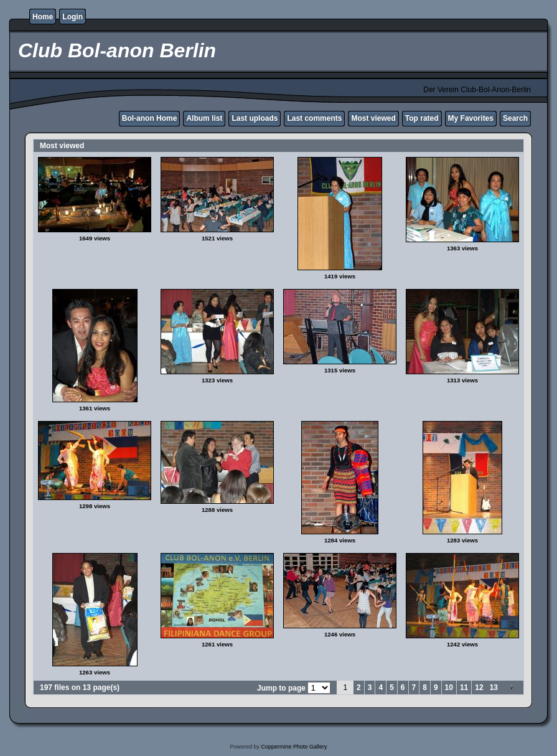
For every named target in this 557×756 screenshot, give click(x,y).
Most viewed (373, 118)
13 (494, 687)
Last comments (314, 118)
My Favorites (471, 118)
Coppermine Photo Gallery (294, 747)
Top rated (422, 118)
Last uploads (255, 118)
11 (464, 687)
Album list (204, 118)
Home (43, 17)
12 (479, 687)
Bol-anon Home (150, 118)
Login (73, 17)
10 (449, 687)
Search (515, 118)
